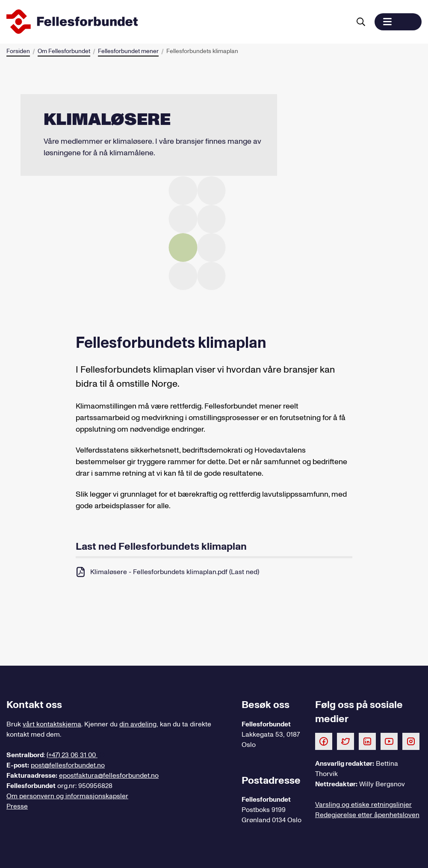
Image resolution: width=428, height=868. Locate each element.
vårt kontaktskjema (52, 724)
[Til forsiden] (177, 22)
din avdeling (138, 724)
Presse (17, 806)
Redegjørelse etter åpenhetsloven (367, 815)
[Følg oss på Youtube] (389, 741)
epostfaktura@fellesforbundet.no (109, 776)
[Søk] (361, 22)
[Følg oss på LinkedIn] (367, 741)
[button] (398, 22)
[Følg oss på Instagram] (411, 741)
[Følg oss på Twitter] (345, 741)
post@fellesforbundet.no (68, 765)
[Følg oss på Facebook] (324, 741)
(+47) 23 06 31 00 (72, 755)
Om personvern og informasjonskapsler (67, 796)
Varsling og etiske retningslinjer (363, 805)
